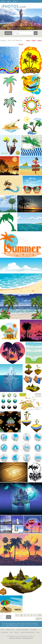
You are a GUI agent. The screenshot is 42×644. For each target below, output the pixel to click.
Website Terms (10, 630)
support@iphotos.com (12, 625)
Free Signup (34, 630)
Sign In (9, 1)
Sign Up (3, 1)
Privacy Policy (5, 632)
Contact (15, 1)
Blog (38, 632)
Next (38, 619)
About (3, 630)
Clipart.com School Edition (28, 632)
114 (40, 615)
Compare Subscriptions (22, 630)
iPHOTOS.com (19, 638)
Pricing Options (28, 28)
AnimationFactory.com (28, 638)
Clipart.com (12, 638)
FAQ (11, 632)
